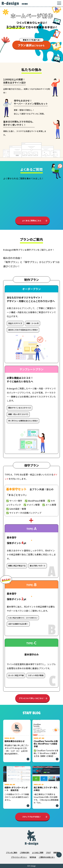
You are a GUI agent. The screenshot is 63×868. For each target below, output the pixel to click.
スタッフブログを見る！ (32, 817)
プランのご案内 (12, 852)
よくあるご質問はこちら (32, 221)
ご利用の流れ (25, 852)
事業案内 (57, 852)
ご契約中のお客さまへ (47, 857)
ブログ (48, 852)
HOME (25, 4)
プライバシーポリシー (19, 857)
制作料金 (33, 857)
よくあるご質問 (38, 852)
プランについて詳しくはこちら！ (32, 698)
